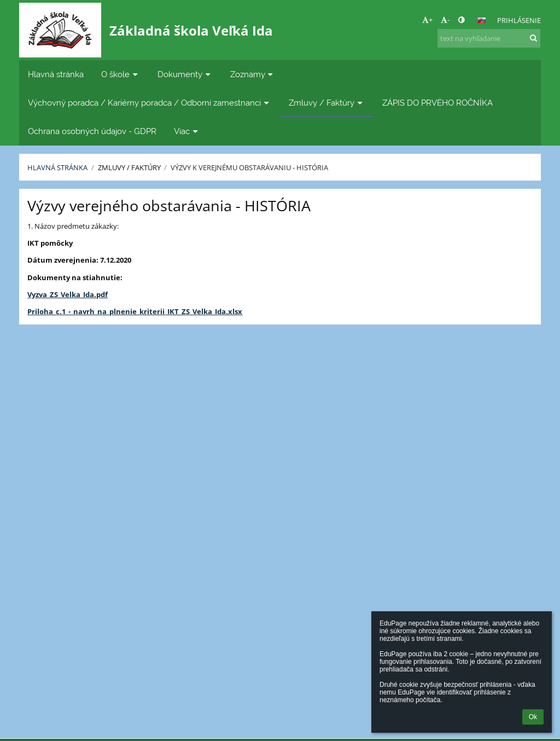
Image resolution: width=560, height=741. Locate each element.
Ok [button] (533, 717)
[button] (481, 20)
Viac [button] (187, 131)
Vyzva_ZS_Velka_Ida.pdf (68, 294)
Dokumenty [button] (185, 74)
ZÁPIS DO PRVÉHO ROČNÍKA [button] (437, 103)
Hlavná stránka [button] (56, 74)
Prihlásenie (519, 20)
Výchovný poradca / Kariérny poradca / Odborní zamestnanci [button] (150, 103)
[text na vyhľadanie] (489, 38)
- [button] (445, 20)
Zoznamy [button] (253, 74)
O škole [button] (121, 74)
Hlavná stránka (57, 167)
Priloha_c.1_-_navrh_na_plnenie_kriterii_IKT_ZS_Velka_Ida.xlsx (135, 311)
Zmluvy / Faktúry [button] (327, 103)
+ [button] (427, 20)
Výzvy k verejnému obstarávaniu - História (249, 167)
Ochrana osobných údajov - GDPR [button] (92, 131)
